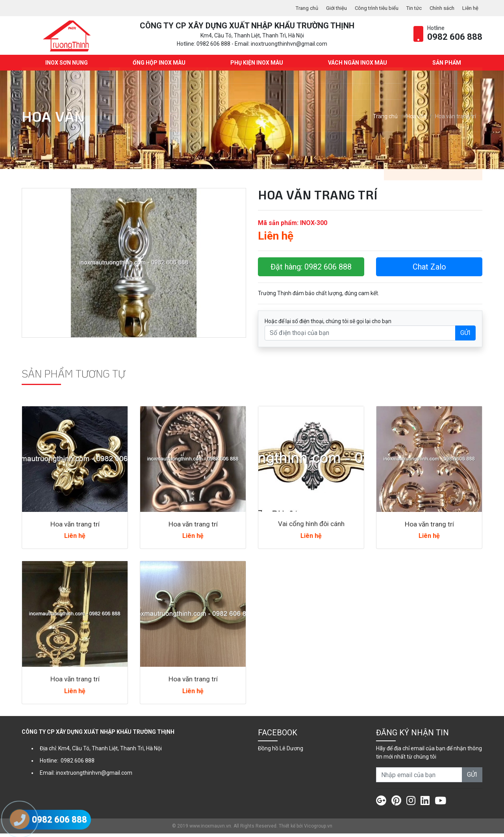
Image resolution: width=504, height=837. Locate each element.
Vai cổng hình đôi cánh (311, 527)
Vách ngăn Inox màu (357, 66)
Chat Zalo (429, 270)
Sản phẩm (446, 66)
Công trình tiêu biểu (369, 8)
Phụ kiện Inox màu (256, 66)
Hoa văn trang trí (75, 527)
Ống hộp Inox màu (158, 66)
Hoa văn (416, 120)
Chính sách (440, 8)
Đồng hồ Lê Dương (281, 752)
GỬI (465, 336)
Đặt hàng (311, 270)
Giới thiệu (326, 8)
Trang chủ (295, 8)
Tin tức (409, 8)
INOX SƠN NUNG (65, 66)
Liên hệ (470, 8)
